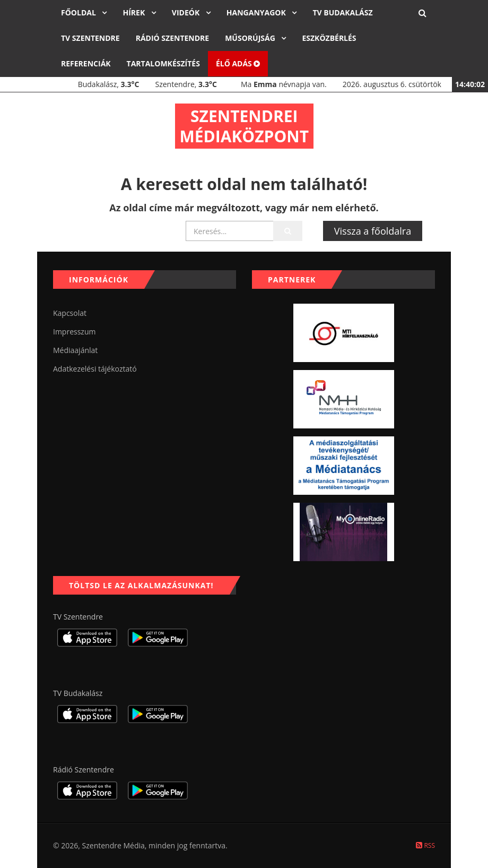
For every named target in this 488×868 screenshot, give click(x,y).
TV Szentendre (90, 38)
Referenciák (86, 63)
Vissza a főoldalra (373, 231)
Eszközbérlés (329, 38)
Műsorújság (251, 38)
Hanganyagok (257, 12)
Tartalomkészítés (163, 63)
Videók (187, 12)
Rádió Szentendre (173, 38)
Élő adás (238, 63)
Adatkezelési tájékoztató (95, 369)
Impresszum (74, 332)
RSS (425, 845)
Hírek (134, 12)
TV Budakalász (342, 12)
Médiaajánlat (75, 350)
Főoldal (79, 12)
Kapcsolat (70, 313)
